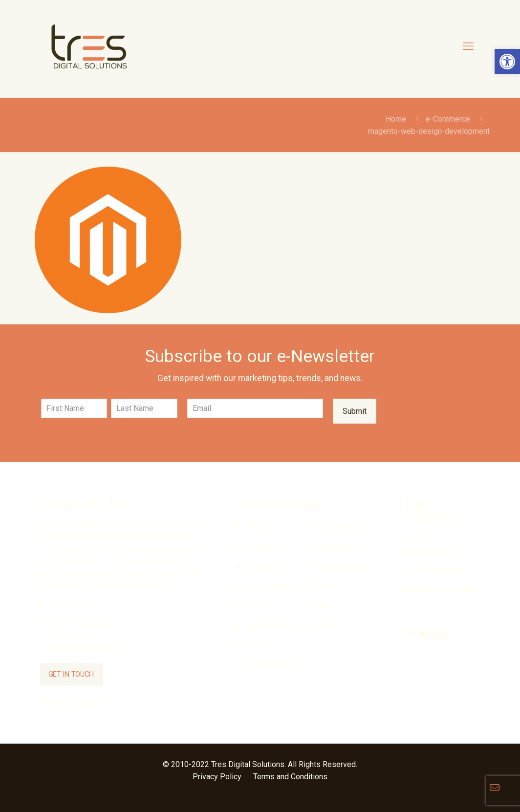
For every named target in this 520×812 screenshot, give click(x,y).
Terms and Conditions (290, 777)
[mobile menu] (468, 46)
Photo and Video (341, 527)
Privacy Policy (217, 777)
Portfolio (328, 586)
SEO (253, 606)
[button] (507, 62)
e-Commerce (448, 119)
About (323, 606)
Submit (355, 411)
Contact (326, 625)
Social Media (268, 586)
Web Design (267, 547)
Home (396, 119)
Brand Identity (270, 625)
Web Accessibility (344, 566)
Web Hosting (335, 547)
